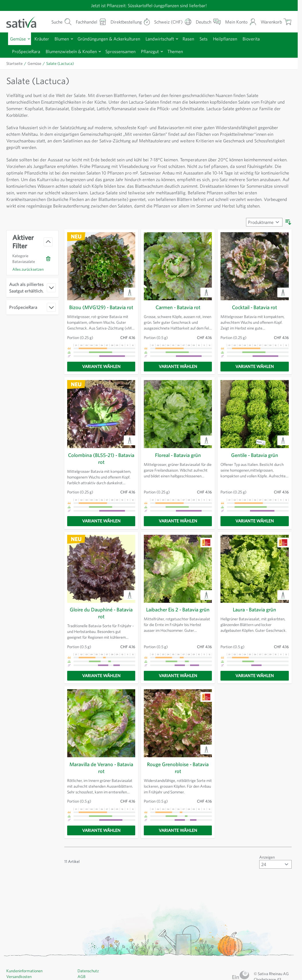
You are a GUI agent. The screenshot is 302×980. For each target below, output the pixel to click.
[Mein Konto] (240, 22)
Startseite (15, 63)
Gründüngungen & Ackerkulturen (114, 38)
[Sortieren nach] (263, 228)
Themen (186, 51)
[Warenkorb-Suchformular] (55, 22)
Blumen (64, 38)
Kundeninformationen (25, 977)
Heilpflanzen (237, 38)
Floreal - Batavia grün (178, 461)
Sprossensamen (128, 51)
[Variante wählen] (101, 373)
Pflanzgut (160, 51)
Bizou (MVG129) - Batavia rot (101, 314)
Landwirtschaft (168, 38)
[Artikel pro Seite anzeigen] (274, 870)
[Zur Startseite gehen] (25, 22)
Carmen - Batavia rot (178, 314)
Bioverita (264, 38)
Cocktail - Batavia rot (255, 314)
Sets (214, 38)
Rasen (198, 38)
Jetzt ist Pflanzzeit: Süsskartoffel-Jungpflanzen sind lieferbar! (149, 5)
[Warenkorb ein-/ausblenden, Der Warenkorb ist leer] (275, 22)
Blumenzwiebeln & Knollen (76, 51)
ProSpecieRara (28, 51)
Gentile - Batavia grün (255, 461)
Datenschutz (89, 977)
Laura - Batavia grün (254, 616)
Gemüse (19, 38)
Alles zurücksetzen (29, 276)
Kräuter (43, 38)
